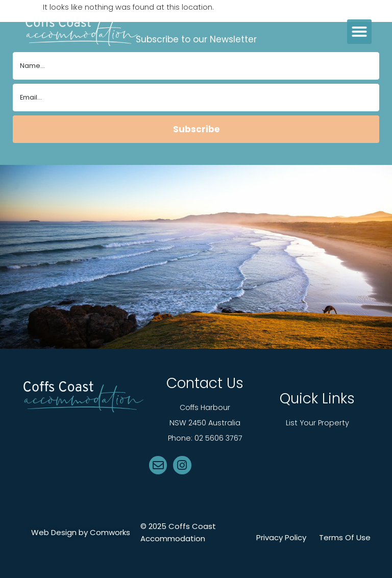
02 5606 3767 (218, 438)
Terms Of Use (345, 538)
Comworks (110, 532)
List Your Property (317, 423)
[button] (359, 32)
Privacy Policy (281, 538)
